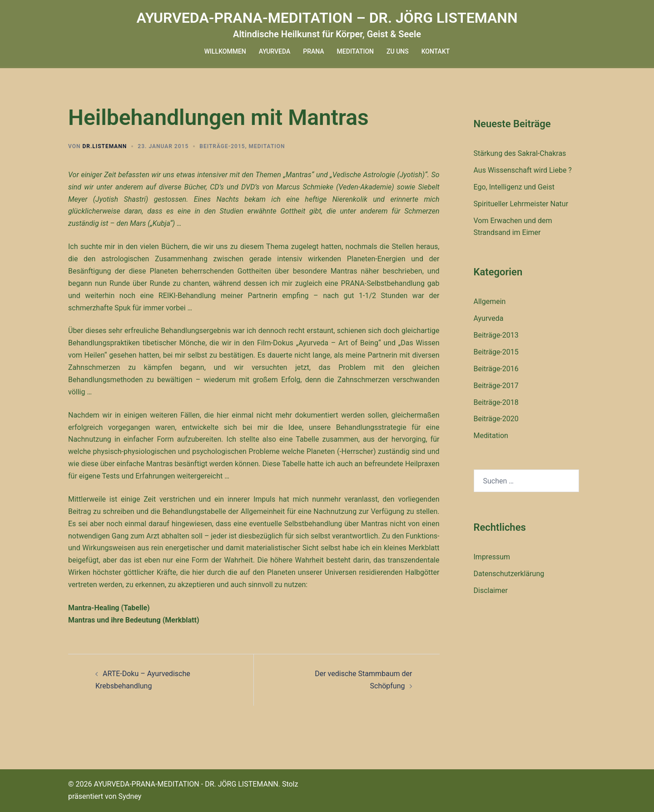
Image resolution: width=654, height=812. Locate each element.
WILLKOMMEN (225, 51)
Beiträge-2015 (222, 146)
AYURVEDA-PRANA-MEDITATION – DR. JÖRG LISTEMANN (327, 18)
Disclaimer (491, 590)
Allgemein (490, 301)
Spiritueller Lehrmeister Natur (521, 204)
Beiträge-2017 (496, 386)
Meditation (267, 146)
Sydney (130, 796)
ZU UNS (398, 51)
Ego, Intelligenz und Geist (514, 187)
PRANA (313, 51)
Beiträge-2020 (496, 419)
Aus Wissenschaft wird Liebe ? (523, 170)
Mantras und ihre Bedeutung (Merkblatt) (134, 620)
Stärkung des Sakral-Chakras (520, 153)
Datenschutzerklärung (509, 574)
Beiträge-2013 (496, 335)
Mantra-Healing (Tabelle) (109, 608)
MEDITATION (355, 51)
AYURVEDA (275, 51)
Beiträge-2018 (496, 402)
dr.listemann (104, 146)
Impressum (492, 557)
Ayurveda (489, 318)
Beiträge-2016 (496, 369)
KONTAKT (436, 51)
